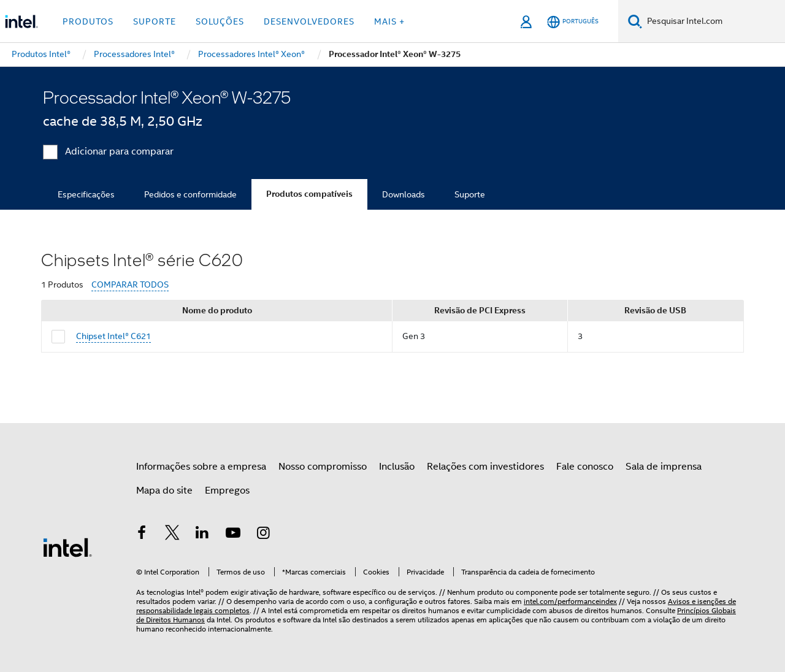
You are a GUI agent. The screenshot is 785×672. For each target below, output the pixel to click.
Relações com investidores (485, 467)
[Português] (573, 22)
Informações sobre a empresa (201, 467)
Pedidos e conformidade (190, 194)
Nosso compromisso (323, 467)
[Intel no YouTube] (233, 535)
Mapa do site (164, 491)
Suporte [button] (155, 21)
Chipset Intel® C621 (113, 336)
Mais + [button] (389, 21)
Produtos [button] (88, 21)
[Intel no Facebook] (142, 535)
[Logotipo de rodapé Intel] (67, 547)
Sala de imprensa (664, 467)
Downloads (404, 194)
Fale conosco (585, 467)
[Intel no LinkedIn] (202, 535)
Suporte (470, 194)
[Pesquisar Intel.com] (714, 21)
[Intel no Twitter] (172, 535)
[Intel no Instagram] (263, 535)
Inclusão (397, 467)
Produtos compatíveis (309, 194)
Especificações (86, 194)
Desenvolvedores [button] (309, 21)
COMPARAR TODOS (130, 285)
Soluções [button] (220, 21)
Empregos (227, 491)
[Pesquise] (635, 21)
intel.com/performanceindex (570, 601)
